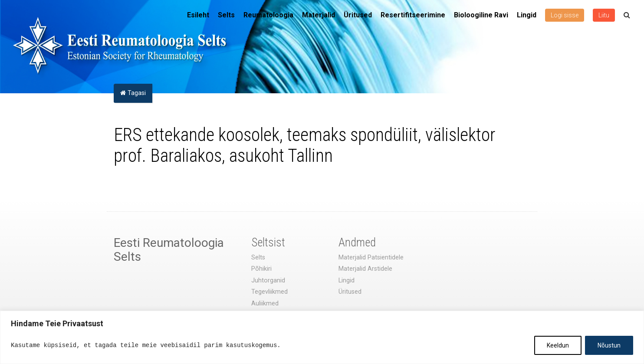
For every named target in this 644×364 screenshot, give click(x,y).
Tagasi (133, 93)
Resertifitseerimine (413, 15)
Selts (226, 15)
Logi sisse (565, 15)
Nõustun (609, 345)
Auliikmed (265, 303)
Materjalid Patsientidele (371, 257)
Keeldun (558, 345)
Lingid (527, 15)
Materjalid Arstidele (365, 269)
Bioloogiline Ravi (481, 15)
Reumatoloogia (268, 15)
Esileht (198, 15)
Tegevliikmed (269, 292)
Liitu (604, 15)
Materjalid (319, 15)
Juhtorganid (268, 280)
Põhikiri (261, 269)
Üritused (358, 15)
